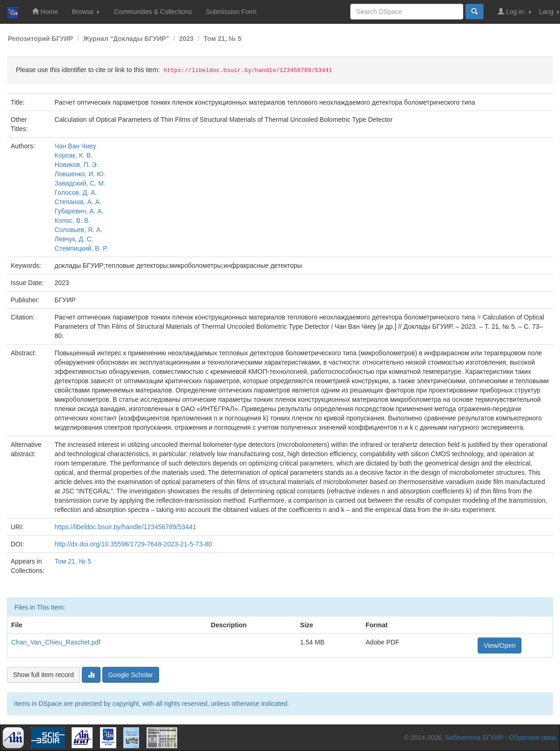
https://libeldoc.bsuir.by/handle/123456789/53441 (125, 527)
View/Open (500, 645)
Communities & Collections (153, 12)
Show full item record (43, 675)
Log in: (514, 11)
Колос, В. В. (72, 220)
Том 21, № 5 (223, 39)
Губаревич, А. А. (79, 211)
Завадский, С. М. (80, 183)
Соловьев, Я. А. (78, 230)
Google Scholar (131, 675)
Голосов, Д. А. (76, 193)
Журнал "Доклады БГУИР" (126, 39)
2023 (186, 39)
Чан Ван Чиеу (75, 146)
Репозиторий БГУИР (40, 39)
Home (45, 11)
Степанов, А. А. (78, 202)
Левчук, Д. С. (74, 239)
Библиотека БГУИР (474, 738)
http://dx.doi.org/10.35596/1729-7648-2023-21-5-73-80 (133, 544)
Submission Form (231, 12)
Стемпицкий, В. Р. (81, 248)
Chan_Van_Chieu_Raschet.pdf (56, 642)
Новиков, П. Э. (76, 165)
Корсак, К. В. (73, 155)
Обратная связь (533, 738)
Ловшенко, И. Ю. (80, 174)
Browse (86, 12)
